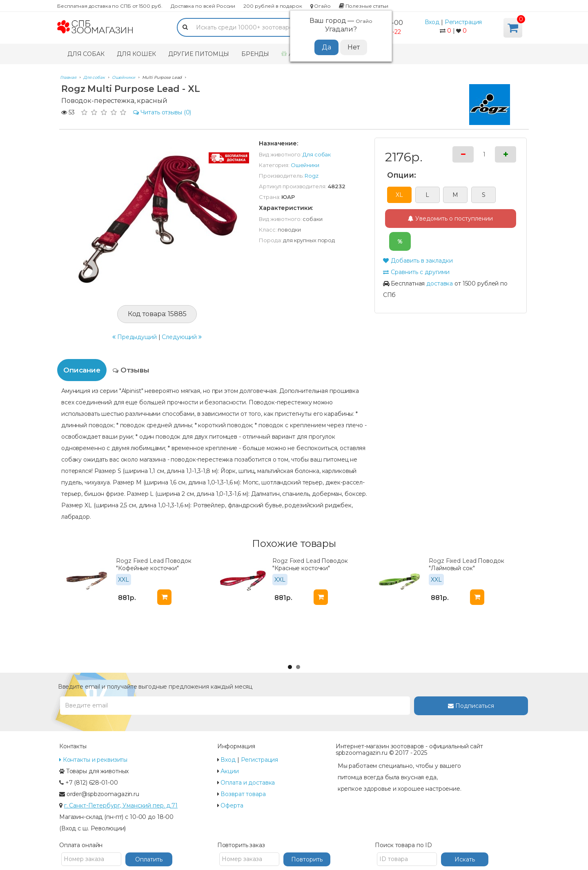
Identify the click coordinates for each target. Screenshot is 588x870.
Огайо (321, 6)
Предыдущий (135, 337)
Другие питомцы (199, 54)
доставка (440, 283)
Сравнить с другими (416, 272)
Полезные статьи (364, 6)
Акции (229, 771)
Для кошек (136, 54)
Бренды (255, 54)
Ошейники (305, 165)
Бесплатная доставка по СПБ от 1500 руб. (110, 6)
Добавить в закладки (418, 261)
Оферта (232, 805)
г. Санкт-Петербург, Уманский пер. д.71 (121, 805)
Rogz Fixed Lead (140, 561)
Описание (82, 370)
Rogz (312, 176)
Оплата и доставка (248, 783)
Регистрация (463, 22)
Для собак (86, 54)
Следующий (182, 337)
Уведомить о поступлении (450, 219)
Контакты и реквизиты (93, 760)
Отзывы (131, 370)
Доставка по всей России (203, 6)
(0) (162, 112)
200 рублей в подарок (273, 6)
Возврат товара (243, 794)
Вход (432, 22)
